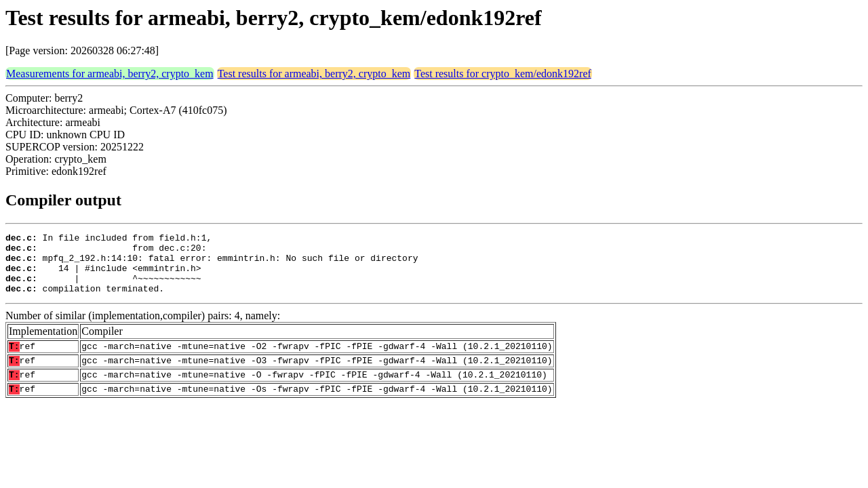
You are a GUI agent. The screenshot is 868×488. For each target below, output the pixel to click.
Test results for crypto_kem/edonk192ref (503, 74)
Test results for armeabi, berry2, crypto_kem (314, 74)
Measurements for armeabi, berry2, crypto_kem (110, 74)
